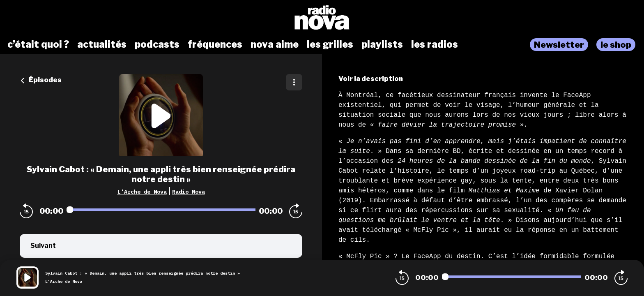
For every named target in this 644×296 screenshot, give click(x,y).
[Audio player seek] (161, 210)
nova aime (275, 44)
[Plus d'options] (294, 82)
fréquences (215, 44)
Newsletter (559, 45)
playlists (382, 44)
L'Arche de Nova (142, 192)
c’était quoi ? (38, 44)
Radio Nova (189, 192)
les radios (435, 44)
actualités (102, 44)
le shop (616, 45)
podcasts (157, 44)
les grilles (330, 44)
